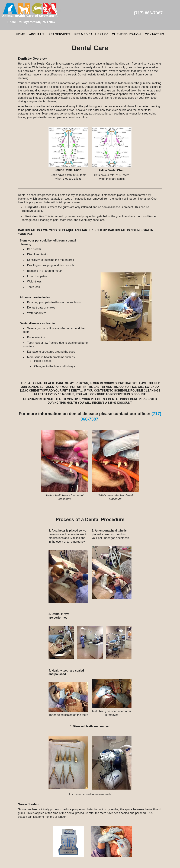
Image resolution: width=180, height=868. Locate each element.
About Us (37, 34)
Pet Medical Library (91, 34)
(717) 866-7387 (148, 13)
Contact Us (155, 34)
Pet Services (59, 34)
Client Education (126, 34)
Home (20, 34)
